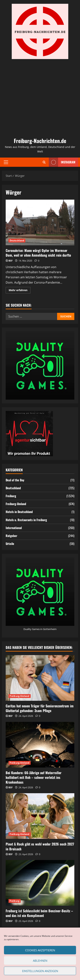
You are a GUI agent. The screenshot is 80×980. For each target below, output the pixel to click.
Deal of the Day (15, 480)
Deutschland (17, 240)
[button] (6, 162)
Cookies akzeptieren (40, 950)
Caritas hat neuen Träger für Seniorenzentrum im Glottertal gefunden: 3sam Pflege (40, 708)
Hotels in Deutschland (19, 512)
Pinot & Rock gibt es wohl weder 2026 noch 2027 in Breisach (40, 846)
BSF (11, 261)
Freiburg (11, 496)
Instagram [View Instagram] (62, 162)
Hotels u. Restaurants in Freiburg (26, 520)
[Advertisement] (40, 98)
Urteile (10, 544)
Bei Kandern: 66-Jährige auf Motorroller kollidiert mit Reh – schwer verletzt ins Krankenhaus (34, 777)
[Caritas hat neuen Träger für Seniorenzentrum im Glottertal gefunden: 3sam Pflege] (40, 678)
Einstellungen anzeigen (40, 971)
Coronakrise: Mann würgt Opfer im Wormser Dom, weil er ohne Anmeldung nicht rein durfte (40, 222)
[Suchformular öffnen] (44, 162)
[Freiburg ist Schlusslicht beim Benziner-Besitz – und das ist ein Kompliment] (40, 883)
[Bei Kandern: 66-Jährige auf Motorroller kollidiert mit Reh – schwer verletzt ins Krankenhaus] (40, 745)
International (14, 528)
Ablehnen (40, 961)
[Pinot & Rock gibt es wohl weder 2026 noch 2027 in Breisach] (40, 816)
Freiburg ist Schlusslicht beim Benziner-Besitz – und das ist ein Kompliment (39, 913)
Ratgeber (11, 536)
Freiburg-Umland (16, 504)
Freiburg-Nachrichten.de (40, 141)
